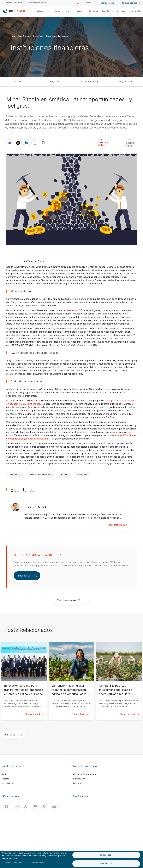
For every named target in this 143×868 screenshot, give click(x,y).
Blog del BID (125, 81)
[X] (26, 806)
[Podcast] (45, 806)
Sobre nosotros (43, 11)
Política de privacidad (13, 863)
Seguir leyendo (35, 714)
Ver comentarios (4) (69, 600)
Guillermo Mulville (103, 144)
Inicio (13, 36)
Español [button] (88, 3)
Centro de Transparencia (85, 774)
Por (100, 140)
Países (70, 11)
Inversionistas (135, 11)
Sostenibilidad (119, 11)
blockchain (15, 475)
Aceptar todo (106, 864)
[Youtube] (35, 806)
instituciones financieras (41, 475)
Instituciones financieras (57, 36)
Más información (120, 525)
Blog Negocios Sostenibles (31, 36)
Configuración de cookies (35, 863)
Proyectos (58, 11)
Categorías (54, 81)
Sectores (81, 11)
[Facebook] (7, 806)
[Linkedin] (16, 806)
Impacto (106, 11)
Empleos (77, 783)
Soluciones (93, 11)
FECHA (128, 140)
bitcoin (64, 475)
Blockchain (73, 310)
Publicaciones (8, 783)
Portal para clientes (130, 3)
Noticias (5, 779)
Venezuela (82, 475)
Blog (4, 774)
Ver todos (13, 735)
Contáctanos (79, 779)
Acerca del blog (89, 81)
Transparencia (108, 3)
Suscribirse (28, 576)
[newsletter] (54, 806)
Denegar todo (106, 855)
